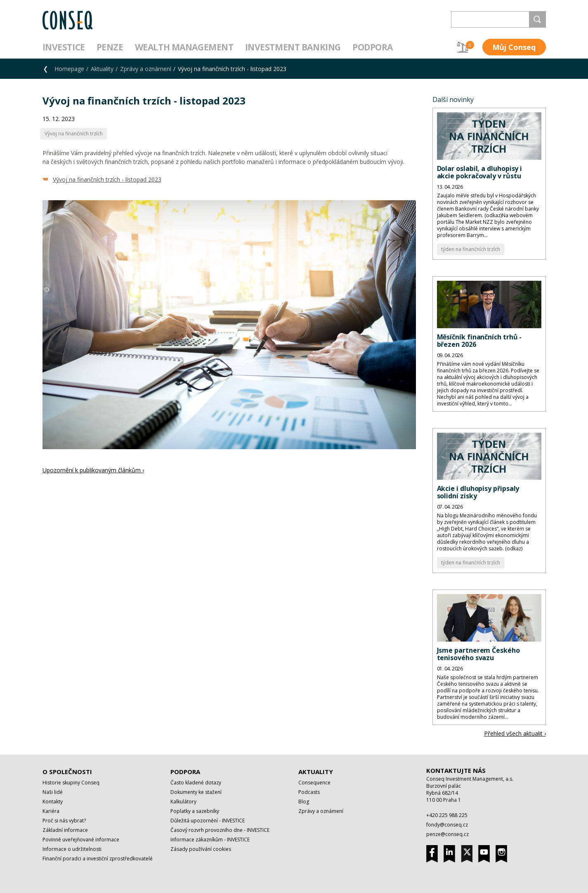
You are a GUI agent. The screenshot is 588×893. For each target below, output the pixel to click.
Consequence (314, 783)
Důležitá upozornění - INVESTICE (208, 821)
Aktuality (102, 69)
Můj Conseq (514, 47)
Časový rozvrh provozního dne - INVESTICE (220, 830)
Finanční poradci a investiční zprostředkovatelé (98, 859)
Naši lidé (53, 792)
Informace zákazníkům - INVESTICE (210, 840)
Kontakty (53, 802)
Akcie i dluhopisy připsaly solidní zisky (478, 492)
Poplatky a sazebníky (195, 811)
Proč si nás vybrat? (64, 821)
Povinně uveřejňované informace (81, 840)
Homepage (69, 69)
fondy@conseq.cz (447, 825)
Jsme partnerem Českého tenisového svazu (478, 654)
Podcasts (309, 792)
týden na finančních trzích (471, 249)
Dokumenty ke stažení (196, 792)
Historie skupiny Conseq (71, 783)
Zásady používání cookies (201, 849)
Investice (64, 47)
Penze (110, 47)
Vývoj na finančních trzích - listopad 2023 (107, 179)
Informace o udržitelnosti (72, 849)
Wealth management (184, 47)
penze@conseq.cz (447, 834)
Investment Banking (293, 47)
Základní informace (65, 830)
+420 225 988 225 (447, 815)
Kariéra (51, 811)
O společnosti (67, 772)
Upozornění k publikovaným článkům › (93, 470)
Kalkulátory (183, 802)
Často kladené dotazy (196, 783)
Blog (304, 802)
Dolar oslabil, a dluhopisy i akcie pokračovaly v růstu (480, 172)
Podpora (373, 47)
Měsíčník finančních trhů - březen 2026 (479, 341)
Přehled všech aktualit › (515, 733)
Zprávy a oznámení (146, 69)
